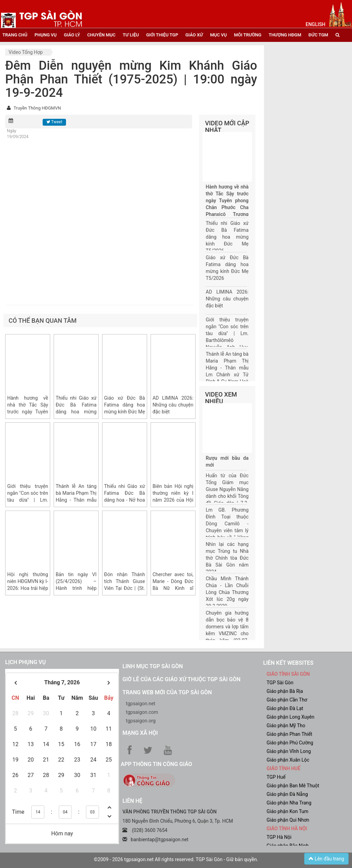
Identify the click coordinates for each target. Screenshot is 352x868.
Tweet (54, 122)
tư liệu (131, 35)
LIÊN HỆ (132, 801)
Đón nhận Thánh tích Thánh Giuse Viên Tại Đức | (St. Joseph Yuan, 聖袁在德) (125, 588)
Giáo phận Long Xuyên (290, 717)
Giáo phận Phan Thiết (289, 734)
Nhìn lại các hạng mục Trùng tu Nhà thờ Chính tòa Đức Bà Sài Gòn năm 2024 (227, 558)
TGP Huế (276, 777)
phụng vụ (45, 35)
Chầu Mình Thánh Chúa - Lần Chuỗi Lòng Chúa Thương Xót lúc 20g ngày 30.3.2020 (227, 592)
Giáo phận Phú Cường (290, 743)
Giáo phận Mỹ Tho (286, 726)
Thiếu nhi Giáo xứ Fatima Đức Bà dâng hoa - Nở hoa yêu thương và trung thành (125, 500)
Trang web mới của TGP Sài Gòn (167, 692)
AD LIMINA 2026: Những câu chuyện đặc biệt (173, 405)
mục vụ (218, 35)
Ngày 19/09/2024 (18, 134)
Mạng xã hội (140, 733)
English (315, 24)
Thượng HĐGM (285, 35)
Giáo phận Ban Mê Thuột (293, 786)
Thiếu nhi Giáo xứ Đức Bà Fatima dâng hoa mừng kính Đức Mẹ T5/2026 (76, 412)
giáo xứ (194, 35)
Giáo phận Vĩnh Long (289, 751)
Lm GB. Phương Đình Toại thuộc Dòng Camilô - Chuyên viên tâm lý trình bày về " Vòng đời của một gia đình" (227, 530)
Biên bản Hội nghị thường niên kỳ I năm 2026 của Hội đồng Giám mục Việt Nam (173, 500)
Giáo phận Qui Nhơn (288, 820)
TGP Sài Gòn (280, 683)
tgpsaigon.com (142, 712)
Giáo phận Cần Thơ (287, 700)
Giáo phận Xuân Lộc (288, 760)
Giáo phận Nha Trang (289, 803)
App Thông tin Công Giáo (156, 764)
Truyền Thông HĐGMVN (37, 108)
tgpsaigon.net (141, 704)
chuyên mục (101, 35)
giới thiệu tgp (162, 35)
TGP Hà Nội (279, 837)
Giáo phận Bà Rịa (285, 691)
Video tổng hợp (26, 52)
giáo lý (72, 35)
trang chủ (15, 35)
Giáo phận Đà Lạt (285, 708)
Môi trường (248, 35)
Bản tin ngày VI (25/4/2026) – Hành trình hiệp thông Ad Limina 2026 (76, 588)
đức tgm (318, 35)
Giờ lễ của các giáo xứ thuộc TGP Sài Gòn (181, 679)
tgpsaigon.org (141, 721)
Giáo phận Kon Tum (287, 811)
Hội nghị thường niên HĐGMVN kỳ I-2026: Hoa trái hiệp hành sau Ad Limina (28, 588)
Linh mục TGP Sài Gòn (152, 666)
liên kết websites (288, 663)
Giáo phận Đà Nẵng (287, 794)
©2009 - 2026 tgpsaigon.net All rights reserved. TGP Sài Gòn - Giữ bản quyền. (176, 859)
